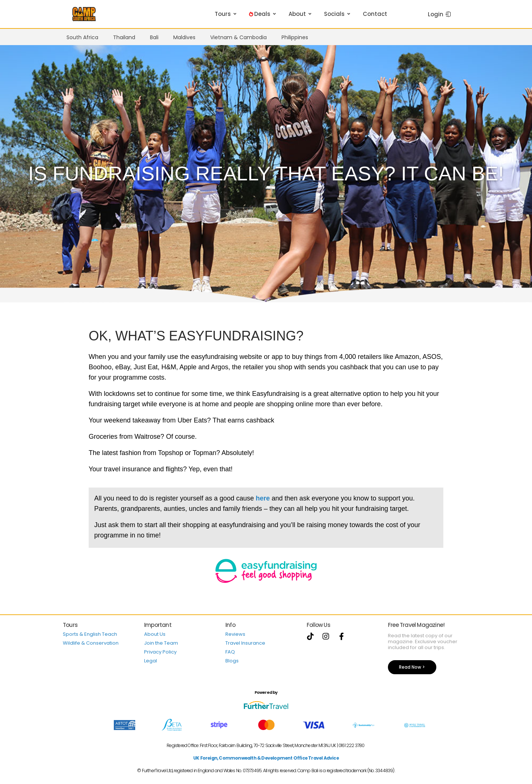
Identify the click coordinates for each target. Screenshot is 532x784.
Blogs (232, 661)
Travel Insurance (245, 643)
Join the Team (161, 643)
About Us (155, 634)
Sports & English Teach (90, 634)
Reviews (235, 634)
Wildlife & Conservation (91, 643)
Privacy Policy (160, 652)
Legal (151, 661)
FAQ (230, 652)
